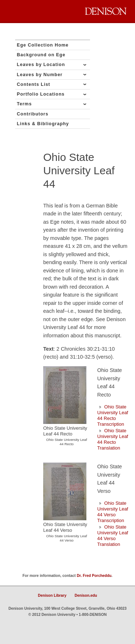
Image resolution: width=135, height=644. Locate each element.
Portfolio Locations (41, 94)
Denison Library (52, 595)
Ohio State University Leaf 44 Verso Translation (113, 536)
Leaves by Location (41, 65)
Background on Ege (41, 55)
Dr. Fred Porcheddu (94, 576)
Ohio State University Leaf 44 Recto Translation (113, 439)
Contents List (34, 84)
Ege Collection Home (43, 45)
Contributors (33, 114)
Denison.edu (86, 595)
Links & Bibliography (43, 124)
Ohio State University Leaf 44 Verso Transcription (113, 512)
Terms (24, 104)
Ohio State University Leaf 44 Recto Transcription (113, 415)
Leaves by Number (40, 75)
